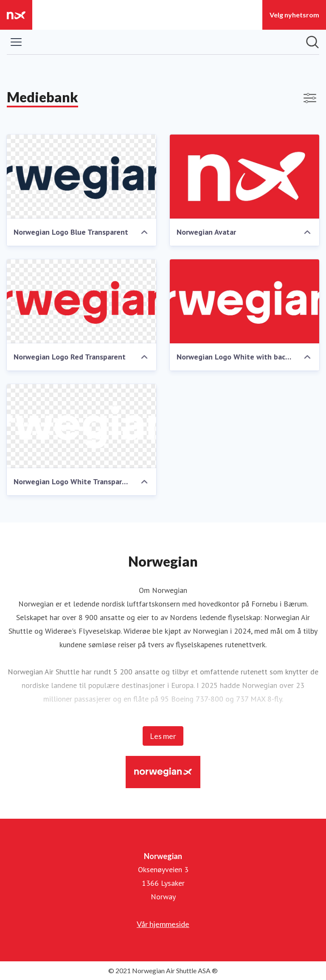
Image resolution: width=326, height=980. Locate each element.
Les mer (163, 736)
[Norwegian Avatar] (244, 177)
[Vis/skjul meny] (16, 42)
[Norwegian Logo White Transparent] (81, 426)
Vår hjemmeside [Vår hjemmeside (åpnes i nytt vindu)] (163, 924)
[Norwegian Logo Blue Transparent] (81, 177)
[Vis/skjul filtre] (310, 98)
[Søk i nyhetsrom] (312, 42)
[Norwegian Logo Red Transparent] (81, 301)
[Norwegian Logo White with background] (244, 301)
